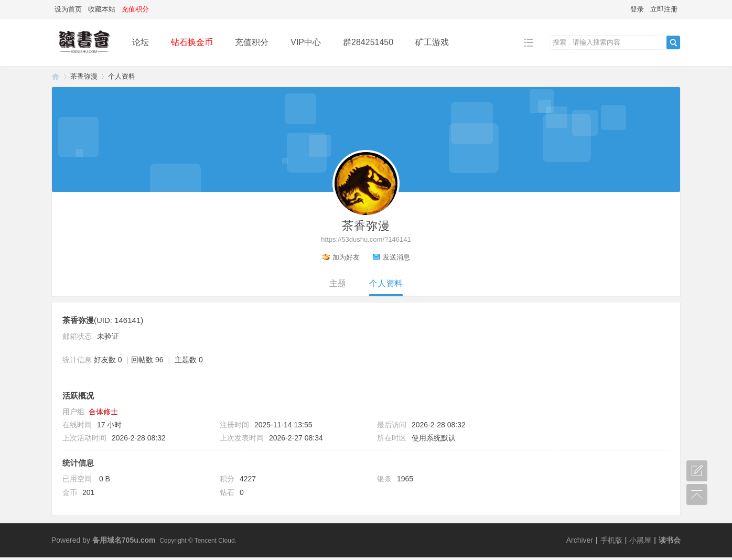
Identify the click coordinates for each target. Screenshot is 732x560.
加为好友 (346, 257)
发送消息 (396, 257)
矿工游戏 (432, 42)
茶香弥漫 (84, 76)
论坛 (141, 42)
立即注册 (664, 9)
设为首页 (68, 9)
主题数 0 (189, 360)
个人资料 (386, 283)
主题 (338, 283)
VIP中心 (306, 42)
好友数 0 (108, 360)
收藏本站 (102, 9)
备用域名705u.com (124, 540)
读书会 (670, 540)
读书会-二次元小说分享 (56, 76)
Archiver (580, 540)
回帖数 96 (147, 360)
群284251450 (368, 42)
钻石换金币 (192, 42)
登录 (637, 9)
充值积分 (252, 42)
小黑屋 (640, 540)
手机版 (611, 540)
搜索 (559, 42)
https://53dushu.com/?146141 (366, 239)
